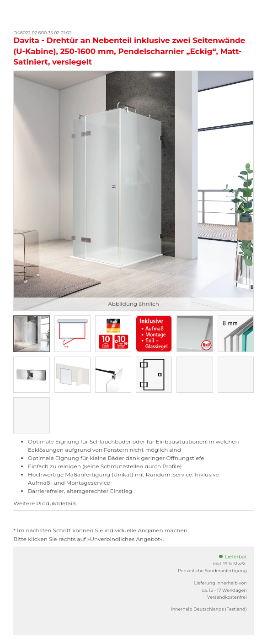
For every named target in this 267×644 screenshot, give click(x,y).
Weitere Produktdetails (45, 503)
